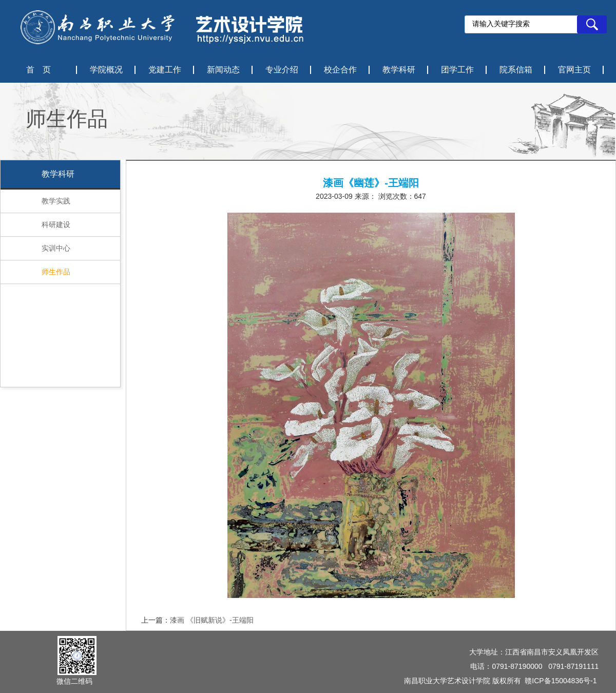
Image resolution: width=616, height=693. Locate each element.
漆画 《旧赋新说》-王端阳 (212, 620)
